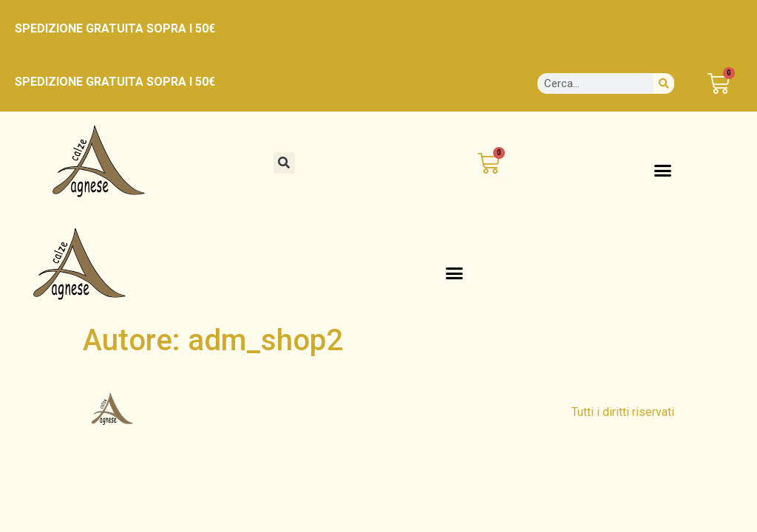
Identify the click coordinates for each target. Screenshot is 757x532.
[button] (284, 163)
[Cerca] (664, 83)
